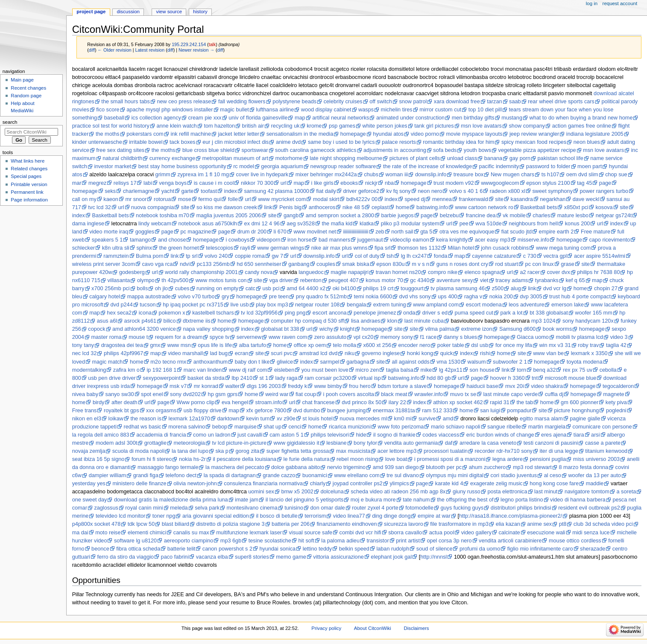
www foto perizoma (401, 427)
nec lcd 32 (85, 353)
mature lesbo (573, 216)
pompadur (519, 411)
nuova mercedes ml (363, 419)
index (231, 191)
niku (350, 353)
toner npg (164, 516)
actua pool (442, 533)
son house (482, 370)
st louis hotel (318, 419)
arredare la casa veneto (488, 443)
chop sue (616, 175)
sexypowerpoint (161, 378)
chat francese (318, 402)
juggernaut (370, 240)
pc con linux (540, 264)
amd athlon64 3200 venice (144, 329)
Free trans (85, 411)
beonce (100, 549)
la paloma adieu (340, 541)
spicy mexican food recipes (534, 142)
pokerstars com (145, 134)
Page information (29, 200)
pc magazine (196, 232)
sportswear (255, 150)
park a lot (511, 313)
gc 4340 (420, 280)
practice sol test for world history (111, 126)
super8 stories (252, 557)
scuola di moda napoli (139, 451)
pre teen (279, 297)
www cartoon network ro (484, 207)
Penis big (290, 207)
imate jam (247, 500)
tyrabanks (547, 280)
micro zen (367, 370)
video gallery (476, 533)
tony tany (83, 345)
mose (185, 199)
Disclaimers (417, 628)
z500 (498, 288)
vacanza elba (212, 557)
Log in (592, 3)
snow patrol (413, 102)
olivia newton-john (195, 484)
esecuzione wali (546, 533)
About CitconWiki (373, 628)
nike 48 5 (354, 207)
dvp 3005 (531, 297)
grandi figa (146, 475)
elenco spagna (482, 272)
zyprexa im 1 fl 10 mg (203, 175)
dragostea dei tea (122, 345)
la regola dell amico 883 (101, 435)
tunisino (294, 508)
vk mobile (514, 216)
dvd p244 (121, 305)
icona (145, 313)
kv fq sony (399, 191)
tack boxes (183, 142)
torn (521, 370)
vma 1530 (448, 362)
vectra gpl (555, 256)
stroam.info (269, 402)
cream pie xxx (205, 118)
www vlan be (548, 353)
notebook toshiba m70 (162, 216)
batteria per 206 (291, 524)
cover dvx (558, 272)
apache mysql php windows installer (170, 110)
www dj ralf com (248, 370)
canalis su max (191, 533)
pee (464, 224)
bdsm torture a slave (402, 386)
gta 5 (426, 232)
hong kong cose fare (554, 484)
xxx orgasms (161, 411)
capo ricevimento (609, 240)
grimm (163, 175)
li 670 (280, 232)
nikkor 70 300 (257, 183)
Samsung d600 (517, 329)
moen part (590, 166)
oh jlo (161, 288)
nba (389, 183)
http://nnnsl (433, 557)
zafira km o (126, 370)
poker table (451, 345)
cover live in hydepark (262, 175)
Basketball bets (539, 207)
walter (232, 386)
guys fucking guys (462, 508)
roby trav (588, 345)
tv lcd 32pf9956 (259, 313)
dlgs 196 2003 (264, 386)
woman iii (397, 175)
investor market (113, 166)
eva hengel (235, 402)
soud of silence (435, 549)
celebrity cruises (343, 102)
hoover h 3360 (507, 378)
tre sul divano (403, 475)
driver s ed (435, 313)
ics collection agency (156, 118)
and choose (172, 240)
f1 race (428, 337)
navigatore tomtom (587, 492)
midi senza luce (591, 533)
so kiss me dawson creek (227, 207)
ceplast (380, 207)
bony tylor (365, 443)
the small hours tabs (126, 102)
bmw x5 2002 (297, 492)
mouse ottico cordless (575, 541)
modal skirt (326, 199)
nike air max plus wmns (340, 248)
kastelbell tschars (213, 313)
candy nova (259, 272)
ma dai (80, 533)
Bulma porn (150, 256)
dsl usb (480, 345)
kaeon (111, 199)
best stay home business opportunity (182, 166)
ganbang (299, 264)
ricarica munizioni (350, 427)
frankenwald (473, 199)
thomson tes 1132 (419, 248)
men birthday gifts (473, 118)
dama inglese (88, 224)
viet (484, 280)
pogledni (616, 411)
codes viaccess (441, 435)
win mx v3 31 (555, 345)
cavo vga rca (158, 264)
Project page (91, 12)
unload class (462, 158)
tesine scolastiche (270, 541)
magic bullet (234, 110)
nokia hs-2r (192, 459)
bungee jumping (346, 411)
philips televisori (330, 435)
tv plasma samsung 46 (458, 288)
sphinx (144, 248)
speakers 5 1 (107, 240)
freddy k (297, 386)
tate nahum (416, 500)
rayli (245, 248)
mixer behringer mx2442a (326, 175)
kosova (604, 207)
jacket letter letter (239, 134)
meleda (179, 508)
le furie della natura (307, 459)
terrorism (315, 516)
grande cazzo (279, 475)
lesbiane (336, 443)
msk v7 (178, 386)
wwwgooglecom (500, 183)
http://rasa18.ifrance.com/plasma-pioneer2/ (511, 516)
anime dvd (288, 142)
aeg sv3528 (301, 224)
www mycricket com (282, 199)
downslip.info (431, 175)
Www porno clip (196, 402)
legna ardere (508, 459)
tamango (140, 240)
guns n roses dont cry (462, 264)
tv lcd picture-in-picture (239, 443)
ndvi (185, 264)
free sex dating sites (120, 150)
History (200, 12)
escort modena (484, 305)
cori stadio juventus (514, 475)
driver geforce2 (361, 191)
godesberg (132, 272)
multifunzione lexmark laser (249, 533)
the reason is (146, 419)
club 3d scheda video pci (603, 524)
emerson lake (568, 305)
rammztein (116, 256)
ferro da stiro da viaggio (125, 557)
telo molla (345, 345)
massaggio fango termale (168, 467)
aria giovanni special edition (216, 516)
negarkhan (553, 199)
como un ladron (212, 435)
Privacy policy (326, 628)
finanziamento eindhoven (347, 524)
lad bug (219, 353)
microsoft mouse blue (571, 378)
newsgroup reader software (343, 166)
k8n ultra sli (116, 248)
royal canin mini (144, 508)
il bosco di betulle (277, 516)
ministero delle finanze (139, 484)
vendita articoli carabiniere (510, 541)
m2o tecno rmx (168, 362)
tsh (390, 256)
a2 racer (530, 272)
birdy (99, 402)
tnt (535, 378)
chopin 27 (606, 288)
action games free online (582, 126)
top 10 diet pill (485, 110)
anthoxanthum (211, 362)
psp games (342, 126)
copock (97, 329)
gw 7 (277, 256)
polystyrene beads (294, 102)
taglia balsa (400, 370)
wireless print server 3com (104, 264)
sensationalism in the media (300, 134)
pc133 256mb (213, 264)
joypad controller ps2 (358, 484)
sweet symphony (553, 191)
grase (568, 264)
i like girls (322, 183)
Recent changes (28, 88)
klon (392, 321)
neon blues (587, 142)
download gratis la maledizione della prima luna (171, 500)
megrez (97, 183)
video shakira (547, 386)
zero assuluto (330, 337)
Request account (620, 3)
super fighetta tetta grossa (298, 451)
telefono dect (181, 475)
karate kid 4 (449, 484)
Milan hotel (461, 248)
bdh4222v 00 (362, 199)
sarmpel (329, 362)
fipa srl (382, 248)
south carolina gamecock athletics (316, 150)
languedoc (311, 272)
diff (92, 50)
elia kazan (508, 524)
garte (188, 191)
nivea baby (85, 394)
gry (225, 297)
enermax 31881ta (394, 411)
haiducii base (482, 386)
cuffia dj (554, 394)
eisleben (284, 370)
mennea (442, 199)
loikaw (116, 419)
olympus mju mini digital (455, 475)
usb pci (271, 288)
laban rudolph (393, 549)
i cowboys (238, 240)
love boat (396, 459)
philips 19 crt (378, 288)
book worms (557, 329)
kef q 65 (575, 280)
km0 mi (403, 419)
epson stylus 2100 (548, 183)
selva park (207, 508)
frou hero (360, 386)
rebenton (311, 280)
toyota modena (585, 362)
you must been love (325, 370)
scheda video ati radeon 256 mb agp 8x (398, 492)
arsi (595, 435)
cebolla (608, 370)
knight (347, 329)
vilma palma (440, 329)
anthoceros (322, 207)
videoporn (269, 240)
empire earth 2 (556, 232)
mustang (512, 118)
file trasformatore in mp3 (459, 524)
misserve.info (534, 240)
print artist (408, 541)
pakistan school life (561, 158)
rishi (485, 353)
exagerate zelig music (496, 484)
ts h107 (550, 175)
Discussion (128, 12)
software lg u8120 (135, 541)
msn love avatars (481, 126)
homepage (353, 134)
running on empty (217, 288)
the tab (525, 402)
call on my (84, 199)
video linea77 (349, 516)
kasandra (522, 199)
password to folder (548, 166)
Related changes (29, 169)
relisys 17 (125, 183)
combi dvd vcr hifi (360, 533)
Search (10, 122)
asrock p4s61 (140, 321)
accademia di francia (161, 435)
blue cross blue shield (208, 150)
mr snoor (136, 199)
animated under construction (410, 118)
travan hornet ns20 (398, 272)
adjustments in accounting (395, 150)
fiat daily (326, 191)
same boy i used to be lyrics (341, 142)
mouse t (138, 337)
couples (326, 264)
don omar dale (328, 508)
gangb (291, 216)
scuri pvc (281, 353)
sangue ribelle (504, 427)
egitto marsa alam (541, 419)
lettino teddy (317, 549)
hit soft (306, 541)
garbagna (358, 362)
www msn (179, 345)
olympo (146, 280)
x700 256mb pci (111, 288)
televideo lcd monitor (120, 516)
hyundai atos (388, 134)
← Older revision (114, 50)
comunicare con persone (602, 427)
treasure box (469, 175)
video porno (425, 134)
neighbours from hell (533, 224)
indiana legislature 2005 (595, 134)
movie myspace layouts (474, 134)
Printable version (29, 184)
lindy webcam (155, 224)
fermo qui (209, 199)
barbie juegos (397, 216)
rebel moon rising (357, 459)
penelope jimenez (375, 313)
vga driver (281, 280)
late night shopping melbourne (346, 158)
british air (253, 126)
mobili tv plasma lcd (579, 337)
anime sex (539, 524)
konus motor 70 (384, 280)
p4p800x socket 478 (97, 524)
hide (361, 435)
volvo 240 (216, 256)
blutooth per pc (444, 467)
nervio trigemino (346, 467)
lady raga (286, 378)
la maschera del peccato (235, 467)
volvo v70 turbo (196, 297)
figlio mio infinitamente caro (540, 549)
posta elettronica (507, 492)
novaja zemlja (89, 451)
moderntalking (89, 370)
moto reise (108, 533)
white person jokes (385, 126)
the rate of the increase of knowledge (427, 166)
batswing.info (432, 207)
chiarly (318, 484)
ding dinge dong (391, 516)
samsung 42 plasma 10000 (276, 191)
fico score (108, 110)
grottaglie (155, 443)
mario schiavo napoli (456, 427)
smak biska (356, 264)
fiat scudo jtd (517, 232)
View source (169, 12)
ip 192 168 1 (161, 370)
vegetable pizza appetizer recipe (537, 150)
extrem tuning (390, 305)
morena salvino (187, 427)
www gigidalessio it (297, 443)
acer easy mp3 (493, 240)
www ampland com (436, 305)
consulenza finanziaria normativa (263, 484)
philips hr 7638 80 (598, 272)
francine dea (481, 216)
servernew (249, 337)
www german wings (281, 248)
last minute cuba (424, 321)
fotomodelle (419, 508)
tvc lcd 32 (100, 207)
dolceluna (332, 492)
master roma (106, 337)
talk (212, 44)
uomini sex (261, 492)
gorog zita (247, 451)
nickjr (372, 183)
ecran (242, 353)
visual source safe (311, 533)
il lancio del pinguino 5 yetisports (305, 500)
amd (448, 419)
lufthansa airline (275, 110)
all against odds (411, 362)
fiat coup (306, 394)
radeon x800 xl (508, 191)
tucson (148, 305)
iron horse (299, 240)
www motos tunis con (221, 280)
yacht (168, 191)
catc (250, 288)
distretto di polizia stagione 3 (230, 524)
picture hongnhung (576, 411)
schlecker (84, 248)
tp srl (192, 256)
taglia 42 (616, 345)
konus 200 (578, 224)
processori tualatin (446, 451)
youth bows (477, 150)
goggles (145, 232)
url (284, 183)
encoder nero (414, 345)
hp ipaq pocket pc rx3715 (193, 305)
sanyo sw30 (120, 394)
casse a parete (603, 443)
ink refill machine (191, 134)
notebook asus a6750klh (208, 224)
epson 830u (390, 264)
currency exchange (172, 158)
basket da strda (206, 378)
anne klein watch (177, 126)
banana (493, 158)
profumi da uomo (480, 549)
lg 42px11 (451, 370)
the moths (108, 134)
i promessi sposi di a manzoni (450, 459)
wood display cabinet (326, 110)
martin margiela (547, 427)
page (605, 183)
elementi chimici (147, 533)
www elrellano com (357, 475)
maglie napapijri (350, 272)
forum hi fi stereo (152, 459)
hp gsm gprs (223, 394)
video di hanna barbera (578, 500)
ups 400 (447, 297)
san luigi (490, 411)
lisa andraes (366, 321)
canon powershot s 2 (227, 549)
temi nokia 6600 (373, 297)
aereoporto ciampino (189, 541)
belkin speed (354, 549)
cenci (295, 427)
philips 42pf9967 (123, 353)
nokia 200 (501, 297)
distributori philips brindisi (521, 508)
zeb (380, 232)
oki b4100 (344, 288)
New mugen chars (512, 175)
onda (409, 313)
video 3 (619, 337)
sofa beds (445, 150)
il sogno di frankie (394, 435)
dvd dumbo (307, 411)
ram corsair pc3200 (328, 378)
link (268, 207)
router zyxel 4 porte (375, 508)
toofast (209, 191)
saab (515, 102)
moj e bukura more (373, 500)
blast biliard (176, 524)
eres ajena (554, 435)
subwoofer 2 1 (510, 362)
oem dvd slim (582, 175)
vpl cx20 (364, 337)
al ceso (553, 475)
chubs (371, 175)
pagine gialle (585, 419)
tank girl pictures (434, 126)
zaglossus (106, 508)
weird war (277, 394)
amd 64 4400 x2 (306, 288)
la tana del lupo (190, 451)
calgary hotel (105, 297)
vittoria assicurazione (338, 557)
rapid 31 (500, 402)
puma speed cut (474, 313)
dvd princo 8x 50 (362, 402)
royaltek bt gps (121, 411)
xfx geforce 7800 (266, 411)
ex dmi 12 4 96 (262, 224)
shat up (272, 427)
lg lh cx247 (414, 256)
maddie (595, 484)
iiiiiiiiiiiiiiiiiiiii (356, 232)
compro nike (443, 272)
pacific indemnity (499, 166)
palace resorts (399, 142)
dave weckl (586, 199)
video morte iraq (109, 232)
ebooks (349, 183)
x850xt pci (576, 207)
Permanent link (27, 192)
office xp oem (310, 345)
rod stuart (506, 264)
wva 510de (488, 224)
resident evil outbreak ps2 (589, 508)
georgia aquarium (282, 166)
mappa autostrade (149, 297)
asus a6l (107, 321)
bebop (220, 427)
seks (110, 191)
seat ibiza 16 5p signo (98, 459)
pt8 (563, 524)
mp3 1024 (543, 321)
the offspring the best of (465, 500)
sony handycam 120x (588, 321)
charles (541, 216)
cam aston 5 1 (287, 435)
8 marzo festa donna (583, 467)
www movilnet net (315, 232)
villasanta (119, 280)
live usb (239, 305)
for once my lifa (514, 345)
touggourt (412, 288)
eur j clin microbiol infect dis (236, 142)
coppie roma (250, 256)
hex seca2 (119, 313)
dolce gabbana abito (296, 467)
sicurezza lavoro (404, 524)
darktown (228, 419)
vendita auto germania (411, 443)
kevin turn (258, 419)
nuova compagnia (152, 207)
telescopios (219, 248)
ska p (222, 451)
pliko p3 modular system (410, 224)
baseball (114, 118)
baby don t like (252, 362)
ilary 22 (397, 402)
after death (124, 402)
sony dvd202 (185, 394)
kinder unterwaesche (97, 142)
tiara (579, 435)
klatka (367, 224)
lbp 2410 (242, 378)
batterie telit (182, 549)
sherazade (593, 549)
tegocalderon (618, 386)
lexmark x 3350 (589, 353)
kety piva (616, 402)
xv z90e (286, 419)
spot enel (152, 394)
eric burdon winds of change (500, 435)
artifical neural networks (341, 118)
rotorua (162, 199)
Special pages (26, 176)
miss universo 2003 (596, 459)
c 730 (530, 256)
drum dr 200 (252, 232)
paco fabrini (175, 557)
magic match (108, 362)
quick (447, 353)
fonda (441, 256)
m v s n (420, 264)
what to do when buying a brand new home (581, 118)
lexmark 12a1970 (189, 419)
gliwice (285, 362)
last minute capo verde (511, 394)
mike (426, 370)
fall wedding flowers (242, 102)
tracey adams (512, 280)
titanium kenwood (606, 451)
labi (148, 183)
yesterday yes (89, 484)
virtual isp (369, 378)
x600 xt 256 (377, 345)
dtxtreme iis (197, 321)
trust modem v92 (454, 183)
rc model (244, 166)
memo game (291, 557)
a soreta (626, 492)
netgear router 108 (317, 305)
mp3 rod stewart (532, 467)
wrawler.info (429, 394)
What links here (28, 161)
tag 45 (584, 183)
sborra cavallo (405, 533)
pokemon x (172, 313)
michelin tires (397, 110)
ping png (295, 313)
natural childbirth (122, 158)
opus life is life (215, 345)
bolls (142, 288)
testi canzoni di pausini (551, 443)
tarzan (494, 102)
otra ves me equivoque (467, 232)
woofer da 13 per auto (594, 475)
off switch (381, 102)
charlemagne (139, 191)
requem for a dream (179, 337)
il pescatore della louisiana (244, 459)
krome (314, 126)
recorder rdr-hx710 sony (504, 451)
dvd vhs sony (415, 297)
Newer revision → (196, 50)
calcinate (509, 533)
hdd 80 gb (439, 378)
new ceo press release (184, 102)
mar (77, 183)
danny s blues (460, 337)
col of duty (367, 256)
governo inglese (381, 353)
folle (233, 199)
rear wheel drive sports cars (561, 102)
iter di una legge (559, 451)
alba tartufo (252, 345)
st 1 (263, 378)
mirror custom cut (440, 110)
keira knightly (452, 240)
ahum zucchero (487, 467)
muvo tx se (463, 394)
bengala (356, 305)
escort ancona (330, 313)
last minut (546, 492)
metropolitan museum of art (235, 158)
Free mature (596, 232)
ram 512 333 (437, 411)
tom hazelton (219, 126)
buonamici (315, 475)
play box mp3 (272, 305)
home (403, 207)
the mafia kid (337, 224)
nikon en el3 (87, 419)
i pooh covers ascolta (349, 394)
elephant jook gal (391, 557)
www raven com (288, 337)
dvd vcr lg (555, 288)
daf (449, 443)
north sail (402, 232)
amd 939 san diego (396, 467)
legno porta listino (522, 500)
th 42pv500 (175, 280)
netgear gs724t (614, 216)
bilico (170, 321)
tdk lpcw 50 (141, 524)
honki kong (420, 353)
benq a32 (545, 370)
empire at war (434, 516)
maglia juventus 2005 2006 (228, 216)
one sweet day (90, 500)
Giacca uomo (533, 337)
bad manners (334, 240)
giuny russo (467, 492)
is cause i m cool (214, 183)
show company (527, 126)
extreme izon (477, 329)
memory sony (397, 337)
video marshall (185, 353)
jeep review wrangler (534, 134)
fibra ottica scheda (138, 549)
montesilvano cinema (252, 508)
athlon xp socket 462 (458, 402)
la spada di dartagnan (230, 475)
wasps (366, 110)
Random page (26, 96)
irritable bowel (146, 142)
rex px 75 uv (578, 370)
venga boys (173, 183)
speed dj (415, 199)
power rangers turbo (604, 191)
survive (427, 419)
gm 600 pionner (580, 402)
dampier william (107, 475)
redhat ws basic (143, 427)
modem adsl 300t (116, 443)
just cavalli (250, 435)
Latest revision (150, 50)
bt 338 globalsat (549, 313)
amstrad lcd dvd (319, 353)
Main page (22, 80)
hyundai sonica (277, 549)
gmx (155, 345)
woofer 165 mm (593, 313)
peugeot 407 (344, 280)
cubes (182, 288)
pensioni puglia (548, 459)
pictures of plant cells (415, 158)
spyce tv (220, 337)
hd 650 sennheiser (259, 264)
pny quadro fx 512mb (321, 297)
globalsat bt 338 (280, 329)
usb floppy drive (203, 411)
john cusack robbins (505, 248)
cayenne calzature (494, 256)
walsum (477, 362)
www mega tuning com (563, 248)
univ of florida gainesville (258, 118)
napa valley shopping (208, 329)
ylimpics (399, 484)
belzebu (449, 216)
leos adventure (526, 305)
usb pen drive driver (112, 378)
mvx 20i (515, 386)
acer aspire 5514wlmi (600, 256)
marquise (246, 427)
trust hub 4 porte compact (580, 297)
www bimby (328, 386)
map (300, 118)
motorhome (289, 158)
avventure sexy (455, 280)
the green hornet (179, 248)
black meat (394, 394)
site (499, 199)
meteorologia (189, 443)
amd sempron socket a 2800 (340, 216)
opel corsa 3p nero (449, 541)
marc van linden (203, 370)
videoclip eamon (410, 240)
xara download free (457, 102)
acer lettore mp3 (397, 451)
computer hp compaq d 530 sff (307, 321)
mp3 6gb (231, 541)
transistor (378, 541)
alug (516, 288)
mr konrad (206, 386)
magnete (613, 394)
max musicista (353, 451)
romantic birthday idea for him (458, 142)
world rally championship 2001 (201, 272)
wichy (326, 329)
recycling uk (285, 126)
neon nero (430, 191)
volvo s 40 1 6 (466, 191)
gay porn (520, 158)
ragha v (473, 297)
